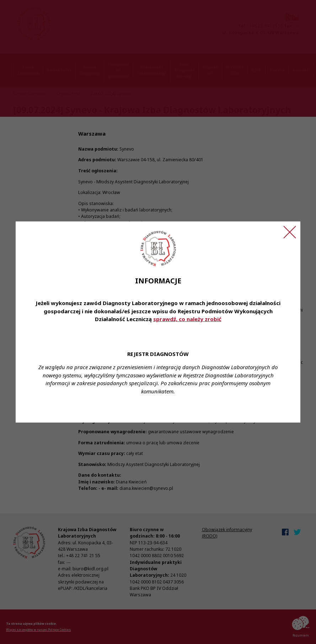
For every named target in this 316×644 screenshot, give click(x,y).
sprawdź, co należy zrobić (187, 319)
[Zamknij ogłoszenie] (290, 232)
